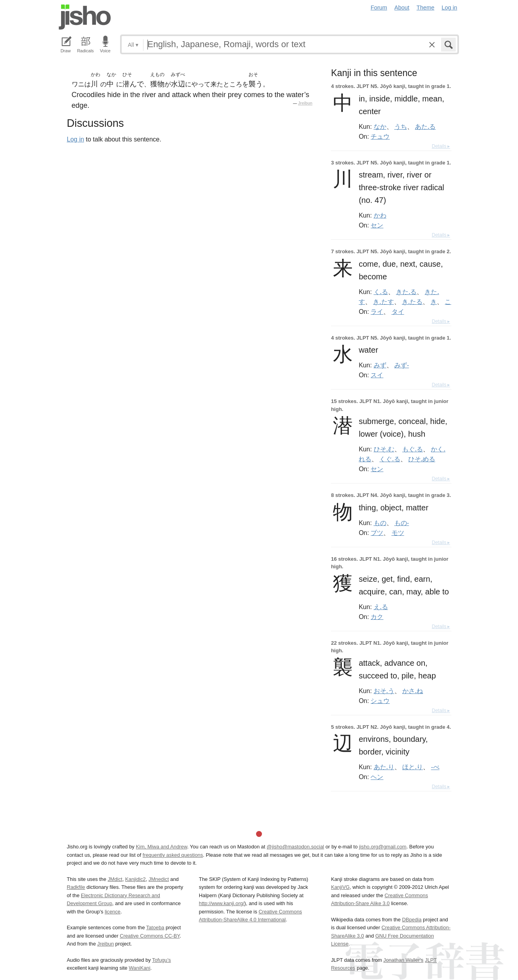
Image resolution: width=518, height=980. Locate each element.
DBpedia (412, 920)
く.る (381, 292)
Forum (379, 8)
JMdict (115, 879)
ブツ (377, 533)
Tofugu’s (162, 960)
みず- (402, 365)
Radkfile (76, 887)
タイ (398, 311)
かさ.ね (413, 691)
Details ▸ (441, 146)
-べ (435, 767)
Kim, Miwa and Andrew (162, 847)
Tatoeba (155, 927)
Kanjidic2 (136, 879)
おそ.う (384, 691)
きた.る (406, 292)
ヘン (377, 777)
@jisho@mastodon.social (295, 847)
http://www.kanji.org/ (222, 903)
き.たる (412, 302)
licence (113, 912)
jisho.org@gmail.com (383, 847)
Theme (425, 8)
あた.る (425, 126)
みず (380, 365)
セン (377, 225)
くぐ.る (390, 459)
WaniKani (140, 968)
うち (401, 126)
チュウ (380, 136)
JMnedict (159, 879)
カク (377, 617)
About (402, 8)
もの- (402, 523)
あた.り (384, 767)
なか (380, 126)
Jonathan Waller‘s (403, 960)
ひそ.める (422, 459)
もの (380, 523)
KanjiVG (340, 887)
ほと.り (413, 767)
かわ (380, 215)
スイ (377, 375)
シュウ (380, 701)
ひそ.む (384, 449)
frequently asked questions (173, 855)
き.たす (383, 302)
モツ (398, 533)
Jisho (85, 17)
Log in (449, 8)
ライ (377, 311)
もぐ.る (413, 449)
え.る (381, 607)
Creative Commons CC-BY (150, 936)
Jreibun (305, 103)
